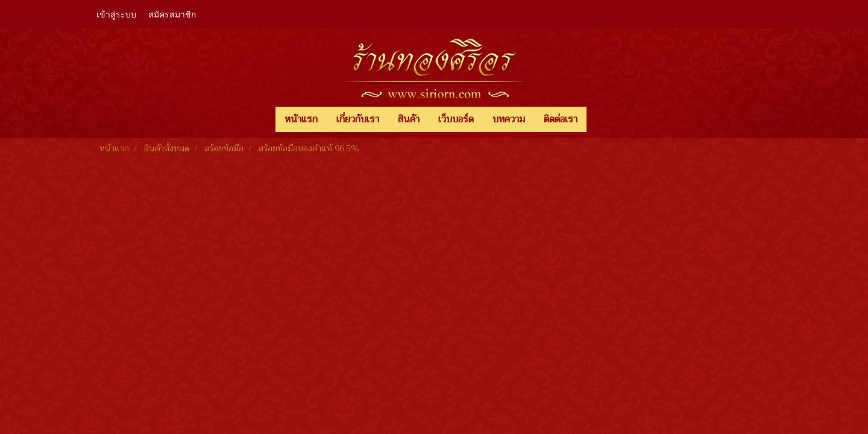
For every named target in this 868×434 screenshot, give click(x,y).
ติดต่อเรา (561, 119)
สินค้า (409, 119)
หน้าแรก (301, 119)
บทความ (509, 119)
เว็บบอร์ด (456, 119)
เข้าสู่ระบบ (116, 14)
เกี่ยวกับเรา (358, 119)
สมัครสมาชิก (172, 14)
